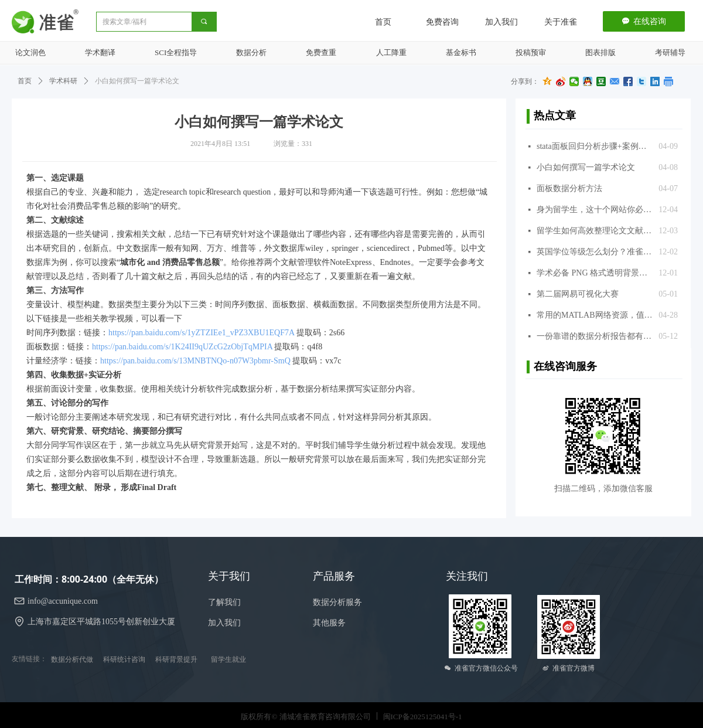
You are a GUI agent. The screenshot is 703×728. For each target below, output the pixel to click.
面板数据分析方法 (569, 188)
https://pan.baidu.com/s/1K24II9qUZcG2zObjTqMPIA (182, 347)
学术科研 (63, 81)
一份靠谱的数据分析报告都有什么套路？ (595, 336)
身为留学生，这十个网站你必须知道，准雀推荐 (595, 210)
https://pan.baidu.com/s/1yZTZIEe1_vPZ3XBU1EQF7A (201, 333)
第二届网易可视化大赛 (578, 294)
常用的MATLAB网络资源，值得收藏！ (595, 315)
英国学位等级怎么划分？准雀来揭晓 (595, 252)
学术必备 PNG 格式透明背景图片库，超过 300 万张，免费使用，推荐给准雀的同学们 (595, 273)
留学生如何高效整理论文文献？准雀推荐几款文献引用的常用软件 (595, 231)
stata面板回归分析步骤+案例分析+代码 (595, 146)
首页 (25, 81)
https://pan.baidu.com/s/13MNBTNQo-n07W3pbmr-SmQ (195, 361)
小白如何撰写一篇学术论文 (586, 167)
